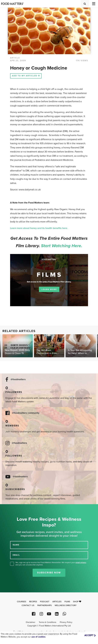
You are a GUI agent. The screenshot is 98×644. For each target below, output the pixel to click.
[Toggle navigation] (93, 4)
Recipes (33, 602)
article (15, 58)
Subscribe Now (49, 573)
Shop (77, 602)
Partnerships (44, 605)
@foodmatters (18, 379)
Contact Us (28, 605)
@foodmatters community (26, 413)
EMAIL (16, 555)
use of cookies (38, 637)
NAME (16, 545)
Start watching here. (62, 246)
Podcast (45, 602)
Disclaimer (31, 622)
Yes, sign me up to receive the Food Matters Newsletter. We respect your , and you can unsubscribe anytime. (51, 564)
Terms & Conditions (47, 622)
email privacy (81, 562)
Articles (57, 602)
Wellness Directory (66, 605)
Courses (22, 602)
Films (67, 602)
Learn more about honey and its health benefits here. (39, 228)
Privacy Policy (66, 622)
